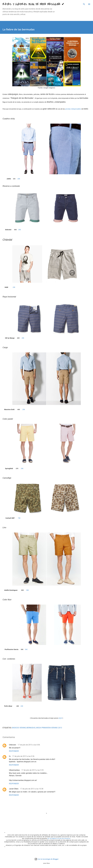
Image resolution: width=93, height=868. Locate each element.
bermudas (31, 728)
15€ (14, 287)
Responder (14, 751)
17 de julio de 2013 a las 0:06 (29, 745)
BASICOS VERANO (19, 728)
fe (10, 756)
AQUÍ (60, 718)
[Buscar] (84, 4)
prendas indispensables (73, 109)
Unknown (13, 745)
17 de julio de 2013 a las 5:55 (32, 770)
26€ (23, 338)
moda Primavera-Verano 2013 (49, 728)
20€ (19, 179)
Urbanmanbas (14, 770)
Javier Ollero (14, 789)
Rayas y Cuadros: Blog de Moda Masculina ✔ (33, 4)
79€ (19, 518)
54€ (26, 649)
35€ (20, 230)
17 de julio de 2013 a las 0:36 (23, 756)
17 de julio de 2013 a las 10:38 (32, 789)
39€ (27, 590)
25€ (24, 409)
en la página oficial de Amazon (59, 838)
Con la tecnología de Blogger (47, 859)
